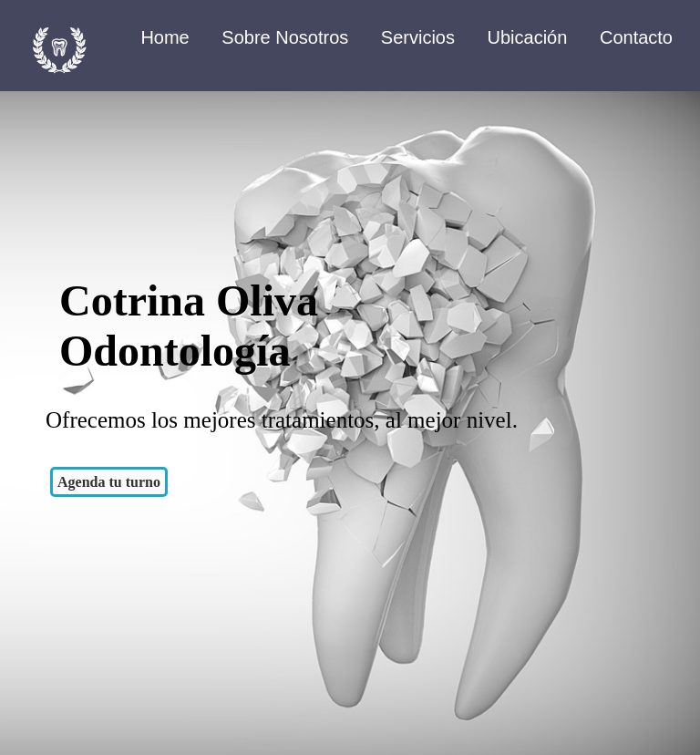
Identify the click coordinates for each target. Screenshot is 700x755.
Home (165, 37)
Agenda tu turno (109, 482)
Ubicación (528, 37)
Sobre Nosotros (285, 37)
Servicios (418, 37)
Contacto (636, 37)
